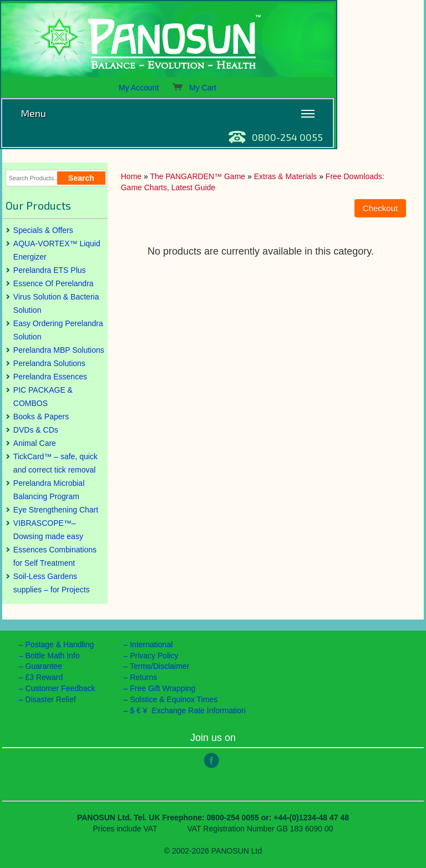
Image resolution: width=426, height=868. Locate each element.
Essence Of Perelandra (54, 283)
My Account (139, 88)
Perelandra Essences (50, 377)
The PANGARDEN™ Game (197, 176)
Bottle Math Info (53, 656)
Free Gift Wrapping (163, 688)
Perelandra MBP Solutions (59, 350)
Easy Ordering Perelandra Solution (58, 330)
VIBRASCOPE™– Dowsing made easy (48, 530)
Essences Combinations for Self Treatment (55, 556)
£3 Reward (44, 677)
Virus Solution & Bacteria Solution (56, 303)
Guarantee (44, 666)
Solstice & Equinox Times (174, 699)
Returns (143, 677)
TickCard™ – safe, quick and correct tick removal (55, 463)
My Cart (194, 88)
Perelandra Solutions (49, 363)
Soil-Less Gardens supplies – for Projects (52, 583)
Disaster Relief (51, 699)
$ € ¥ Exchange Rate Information (188, 710)
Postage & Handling (60, 644)
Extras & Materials (286, 176)
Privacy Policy (154, 656)
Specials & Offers (43, 230)
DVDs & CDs (36, 430)
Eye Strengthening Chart (56, 510)
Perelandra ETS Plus (50, 270)
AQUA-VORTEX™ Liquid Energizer (57, 250)
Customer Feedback (60, 688)
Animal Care (35, 443)
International (151, 644)
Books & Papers (41, 417)
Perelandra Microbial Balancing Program (49, 490)
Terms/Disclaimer (159, 666)
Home (131, 176)
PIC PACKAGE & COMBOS (43, 397)
